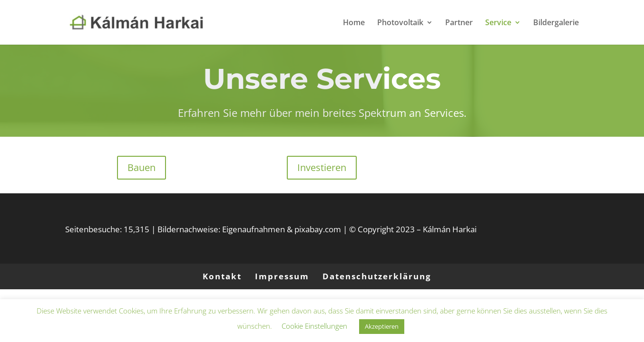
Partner (459, 23)
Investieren (322, 167)
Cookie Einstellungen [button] (314, 326)
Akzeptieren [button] (382, 326)
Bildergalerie (556, 23)
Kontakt (222, 276)
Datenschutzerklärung (377, 276)
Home (354, 23)
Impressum (282, 276)
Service (498, 23)
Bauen (141, 167)
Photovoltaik (400, 23)
